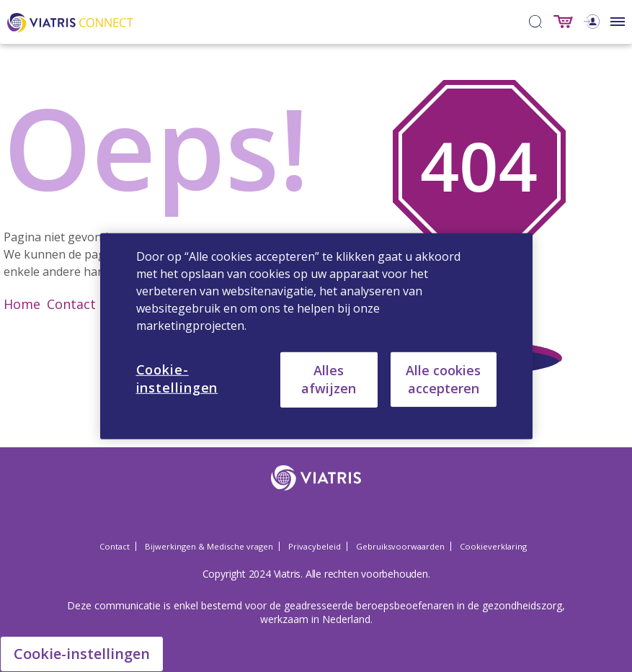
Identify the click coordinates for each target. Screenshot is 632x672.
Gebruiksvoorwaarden (400, 546)
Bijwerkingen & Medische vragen (209, 546)
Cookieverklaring (493, 546)
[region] (316, 336)
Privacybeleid (315, 546)
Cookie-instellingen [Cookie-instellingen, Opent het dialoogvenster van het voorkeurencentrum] (177, 378)
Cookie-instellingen (82, 654)
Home (22, 304)
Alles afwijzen (329, 379)
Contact (71, 304)
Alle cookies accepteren (443, 378)
